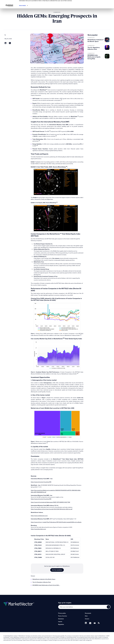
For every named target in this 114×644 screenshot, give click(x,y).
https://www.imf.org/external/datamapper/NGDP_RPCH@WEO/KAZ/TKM (50, 502)
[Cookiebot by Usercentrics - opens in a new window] (9, 14)
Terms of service (63, 616)
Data (86, 616)
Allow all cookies (102, 4)
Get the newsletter (57, 570)
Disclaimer (61, 619)
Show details (22, 14)
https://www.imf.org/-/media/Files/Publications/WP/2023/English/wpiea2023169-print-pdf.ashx (56, 522)
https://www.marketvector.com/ (39, 516)
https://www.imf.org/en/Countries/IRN (41, 482)
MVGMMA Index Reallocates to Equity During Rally (94, 57)
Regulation (61, 624)
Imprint (60, 622)
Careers (87, 619)
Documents (88, 613)
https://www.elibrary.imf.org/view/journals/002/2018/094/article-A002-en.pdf (52, 509)
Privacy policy (62, 613)
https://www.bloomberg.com (38, 529)
